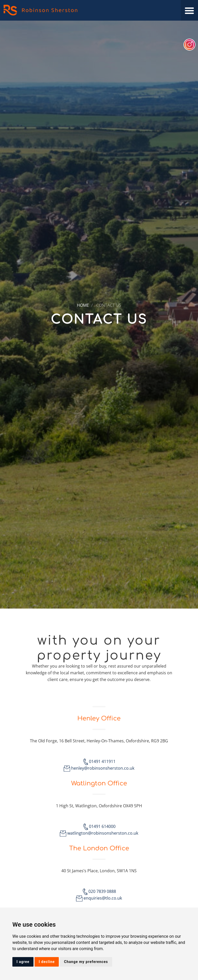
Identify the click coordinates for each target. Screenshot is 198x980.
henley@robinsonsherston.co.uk (103, 768)
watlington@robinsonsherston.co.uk (103, 833)
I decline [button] (47, 962)
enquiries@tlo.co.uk (103, 898)
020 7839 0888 (102, 891)
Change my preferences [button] (86, 962)
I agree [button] (23, 962)
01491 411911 (102, 761)
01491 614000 (102, 826)
